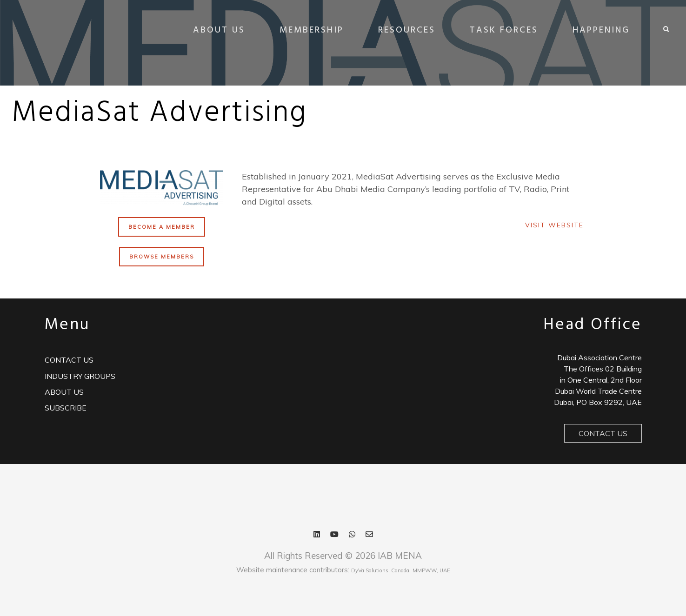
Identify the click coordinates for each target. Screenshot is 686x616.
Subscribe (66, 408)
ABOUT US (218, 30)
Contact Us (603, 433)
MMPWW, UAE (431, 570)
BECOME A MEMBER (162, 227)
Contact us (69, 360)
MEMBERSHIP (310, 30)
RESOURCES (405, 30)
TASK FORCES (503, 30)
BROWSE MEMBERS (162, 257)
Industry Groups (80, 376)
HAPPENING (600, 30)
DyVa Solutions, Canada (380, 570)
